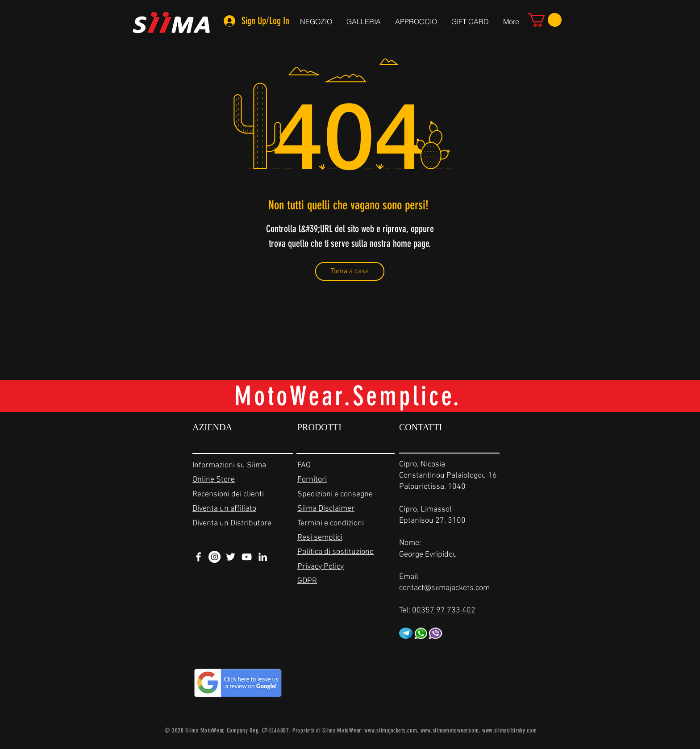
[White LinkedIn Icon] (263, 557)
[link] (545, 20)
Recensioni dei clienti (228, 494)
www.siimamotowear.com (450, 730)
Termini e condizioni (331, 523)
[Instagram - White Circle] (215, 557)
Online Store (214, 480)
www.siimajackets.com (391, 730)
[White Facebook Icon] (198, 557)
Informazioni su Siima (229, 465)
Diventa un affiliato (224, 509)
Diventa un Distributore (232, 523)
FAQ (304, 465)
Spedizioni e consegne (335, 494)
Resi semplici (320, 538)
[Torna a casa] (350, 271)
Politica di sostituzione (335, 552)
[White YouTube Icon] (247, 557)
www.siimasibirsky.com (510, 730)
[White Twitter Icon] (231, 557)
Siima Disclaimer (326, 509)
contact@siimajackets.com (444, 588)
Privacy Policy (321, 567)
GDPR (307, 581)
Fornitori (312, 480)
